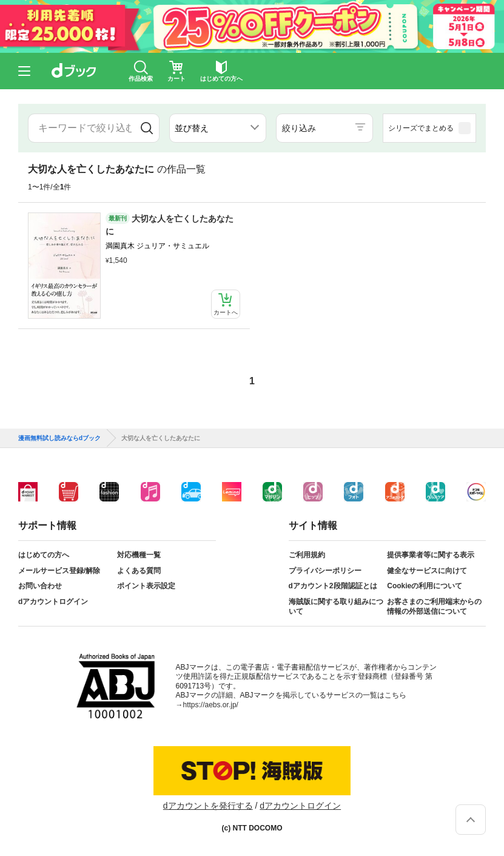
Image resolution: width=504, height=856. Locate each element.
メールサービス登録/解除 (59, 571)
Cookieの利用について (425, 586)
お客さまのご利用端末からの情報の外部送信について (434, 606)
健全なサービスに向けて (427, 571)
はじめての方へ (44, 555)
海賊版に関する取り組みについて (336, 606)
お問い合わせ (40, 586)
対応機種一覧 (139, 555)
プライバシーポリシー (325, 571)
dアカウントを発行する (208, 806)
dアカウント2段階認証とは (333, 586)
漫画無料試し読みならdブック (59, 438)
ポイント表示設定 (146, 586)
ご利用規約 (307, 555)
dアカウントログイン (53, 602)
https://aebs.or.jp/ (211, 705)
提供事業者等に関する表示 (431, 555)
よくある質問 (139, 571)
